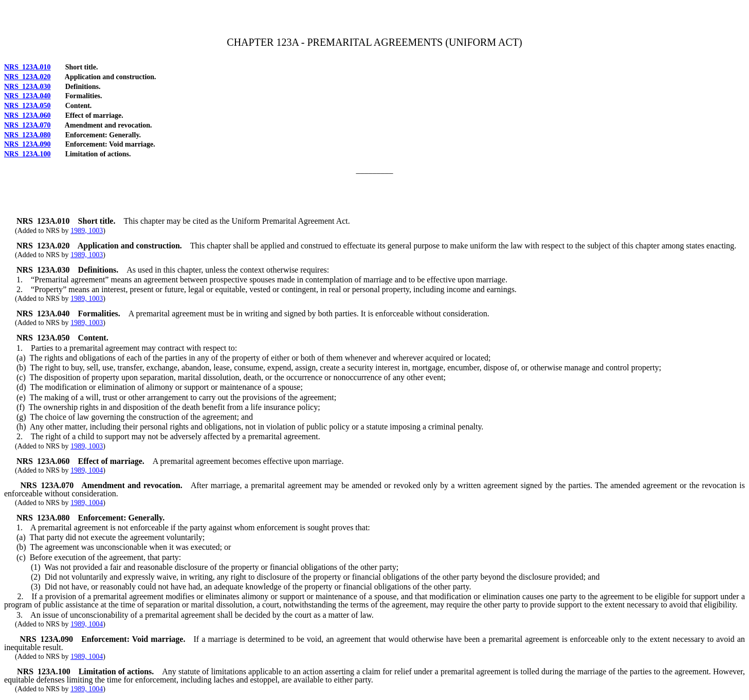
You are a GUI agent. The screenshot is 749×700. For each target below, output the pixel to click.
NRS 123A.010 (28, 67)
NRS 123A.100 (28, 154)
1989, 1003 (87, 231)
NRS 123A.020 (28, 77)
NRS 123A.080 (28, 135)
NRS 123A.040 (28, 96)
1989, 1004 (87, 470)
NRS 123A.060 (28, 115)
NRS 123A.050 (28, 106)
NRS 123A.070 (28, 125)
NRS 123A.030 (28, 87)
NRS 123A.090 (28, 144)
